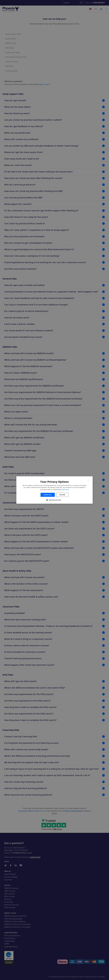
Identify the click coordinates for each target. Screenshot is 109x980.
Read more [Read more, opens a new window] (66, 490)
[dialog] (55, 490)
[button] (54, 500)
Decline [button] (62, 495)
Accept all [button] (48, 495)
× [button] (89, 480)
